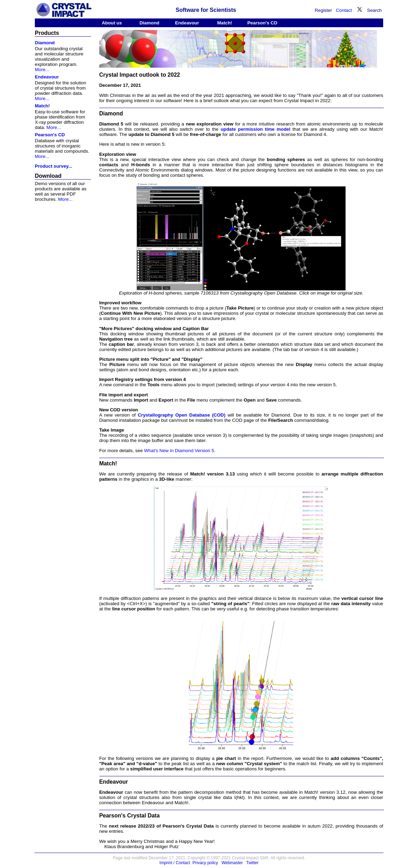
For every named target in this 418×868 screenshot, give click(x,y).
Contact (344, 10)
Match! (225, 23)
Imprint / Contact (175, 863)
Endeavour (187, 23)
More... (42, 70)
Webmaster (232, 863)
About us (112, 23)
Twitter (252, 863)
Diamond (149, 23)
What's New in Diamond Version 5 (179, 451)
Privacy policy (205, 863)
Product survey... (53, 166)
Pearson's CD (262, 23)
